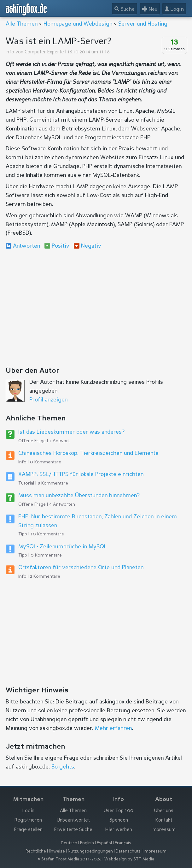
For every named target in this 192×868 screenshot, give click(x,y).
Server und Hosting (143, 24)
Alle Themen (22, 24)
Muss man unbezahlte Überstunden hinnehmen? (79, 496)
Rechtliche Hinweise (45, 851)
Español (104, 843)
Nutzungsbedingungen (90, 851)
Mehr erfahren (113, 728)
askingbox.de (26, 9)
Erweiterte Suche (73, 830)
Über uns (164, 811)
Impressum (164, 830)
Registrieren (28, 820)
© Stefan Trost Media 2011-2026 (70, 859)
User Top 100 (119, 811)
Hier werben (119, 830)
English (87, 843)
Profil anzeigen (48, 400)
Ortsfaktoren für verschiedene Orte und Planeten (81, 568)
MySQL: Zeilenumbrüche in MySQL (63, 547)
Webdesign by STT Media (129, 859)
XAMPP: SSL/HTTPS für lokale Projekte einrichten (81, 474)
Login (28, 811)
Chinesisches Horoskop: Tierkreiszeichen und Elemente (88, 453)
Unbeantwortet (73, 820)
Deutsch (69, 843)
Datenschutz (128, 851)
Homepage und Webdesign (78, 24)
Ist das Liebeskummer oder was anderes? (71, 432)
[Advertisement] (96, 306)
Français (123, 843)
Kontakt (164, 820)
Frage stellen (28, 830)
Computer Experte (44, 52)
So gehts (63, 767)
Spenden (119, 820)
